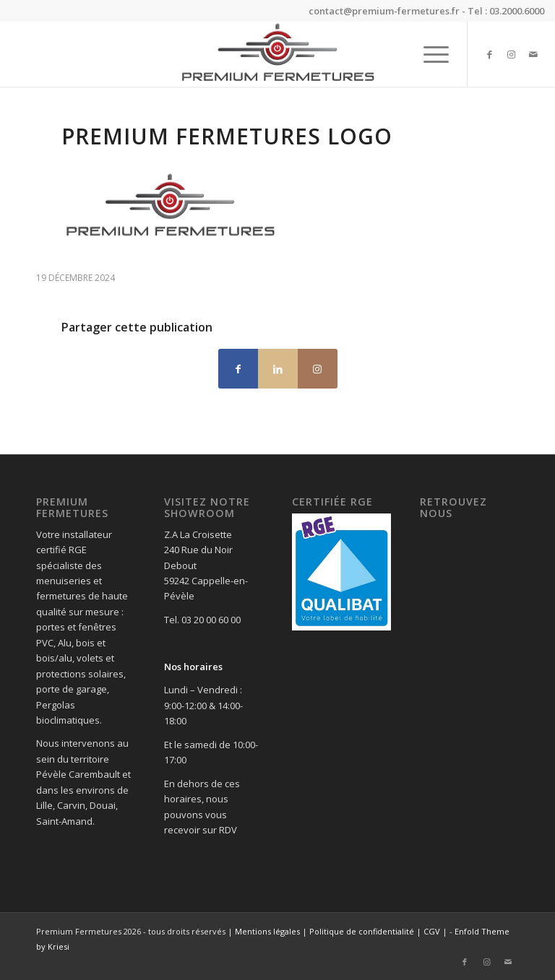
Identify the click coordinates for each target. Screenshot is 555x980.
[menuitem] (429, 54)
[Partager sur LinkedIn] (278, 369)
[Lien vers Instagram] (512, 54)
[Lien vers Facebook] (490, 54)
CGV (432, 931)
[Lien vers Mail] (533, 54)
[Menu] (429, 54)
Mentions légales (267, 931)
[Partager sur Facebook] (238, 369)
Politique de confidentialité (362, 931)
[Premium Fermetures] (277, 54)
